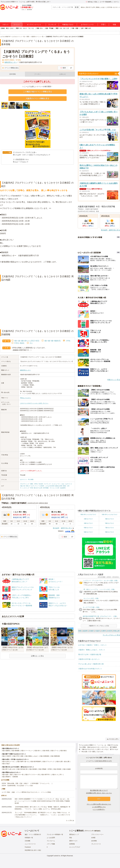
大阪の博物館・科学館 (45, 769)
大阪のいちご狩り (57, 775)
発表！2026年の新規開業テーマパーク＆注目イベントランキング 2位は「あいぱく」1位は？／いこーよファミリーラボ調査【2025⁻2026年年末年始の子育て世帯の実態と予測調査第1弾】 (42, 801)
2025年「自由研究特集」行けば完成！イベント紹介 (17, 786)
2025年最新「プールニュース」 (41, 783)
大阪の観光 (63, 751)
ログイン (116, 2)
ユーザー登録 (6, 792)
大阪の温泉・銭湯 (7, 775)
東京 (21, 28)
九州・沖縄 (84, 28)
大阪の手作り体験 (18, 756)
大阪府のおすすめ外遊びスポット (90, 669)
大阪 (61, 28)
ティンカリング (25, 488)
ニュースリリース (30, 844)
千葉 (29, 28)
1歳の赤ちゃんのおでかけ (109, 514)
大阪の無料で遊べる (23, 762)
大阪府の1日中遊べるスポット (89, 659)
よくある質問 (51, 838)
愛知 (41, 28)
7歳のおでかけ (109, 528)
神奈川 (25, 28)
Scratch (41, 484)
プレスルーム (51, 841)
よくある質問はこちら (99, 807)
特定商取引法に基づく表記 (33, 850)
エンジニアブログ (75, 847)
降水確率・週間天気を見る (62, 528)
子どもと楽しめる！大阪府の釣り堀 (91, 664)
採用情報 (72, 844)
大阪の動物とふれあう (31, 756)
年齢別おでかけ (68, 25)
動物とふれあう (101, 7)
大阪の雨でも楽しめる (8, 769)
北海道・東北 (5, 28)
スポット (6, 25)
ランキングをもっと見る (111, 635)
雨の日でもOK (91, 7)
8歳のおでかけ (88, 532)
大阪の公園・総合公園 (63, 762)
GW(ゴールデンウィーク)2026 (35, 486)
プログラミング (25, 484)
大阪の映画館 (33, 769)
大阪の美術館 (57, 769)
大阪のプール (54, 751)
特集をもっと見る (114, 380)
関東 (17, 28)
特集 (114, 25)
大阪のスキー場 (19, 775)
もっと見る (69, 820)
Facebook (28, 847)
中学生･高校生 (19, 343)
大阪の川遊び (6, 764)
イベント (17, 25)
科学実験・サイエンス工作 (51, 488)
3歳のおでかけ (109, 519)
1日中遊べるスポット (114, 7)
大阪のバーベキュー (27, 751)
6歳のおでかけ (88, 528)
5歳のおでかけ (109, 523)
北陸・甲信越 (49, 28)
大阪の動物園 (15, 751)
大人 (31, 343)
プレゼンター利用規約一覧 (55, 834)
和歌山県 (116, 631)
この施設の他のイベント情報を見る (38, 92)
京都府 (91, 631)
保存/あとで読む (92, 2)
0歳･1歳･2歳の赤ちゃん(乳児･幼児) (27, 341)
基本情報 (13, 74)
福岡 (90, 28)
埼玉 (33, 28)
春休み (83, 7)
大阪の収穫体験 (44, 756)
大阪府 (97, 631)
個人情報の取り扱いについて (99, 790)
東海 (38, 28)
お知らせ (63, 74)
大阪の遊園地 (6, 751)
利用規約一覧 (29, 838)
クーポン (38, 74)
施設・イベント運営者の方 (33, 834)
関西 (57, 28)
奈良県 (110, 631)
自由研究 (63, 488)
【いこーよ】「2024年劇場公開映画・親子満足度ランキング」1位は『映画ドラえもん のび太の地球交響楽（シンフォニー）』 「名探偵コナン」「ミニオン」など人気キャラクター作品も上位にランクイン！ (42, 815)
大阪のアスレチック (48, 762)
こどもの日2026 (50, 486)
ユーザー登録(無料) (106, 2)
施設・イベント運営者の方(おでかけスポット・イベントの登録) (32, 792)
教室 (65, 486)
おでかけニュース (87, 25)
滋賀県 (85, 631)
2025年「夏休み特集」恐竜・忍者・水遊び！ (15, 783)
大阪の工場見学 (6, 756)
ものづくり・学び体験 (27, 479)
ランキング (52, 25)
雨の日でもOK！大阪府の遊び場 (90, 654)
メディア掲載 (51, 844)
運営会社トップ (74, 834)
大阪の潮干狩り (46, 775)
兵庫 (68, 28)
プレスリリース (96, 844)
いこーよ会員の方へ (99, 809)
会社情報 (94, 841)
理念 (71, 838)
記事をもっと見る (37, 656)
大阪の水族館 (67, 769)
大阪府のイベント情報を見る (38, 99)
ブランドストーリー (97, 834)
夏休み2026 (59, 486)
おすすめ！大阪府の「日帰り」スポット (93, 645)
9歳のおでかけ (109, 532)
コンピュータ (56, 484)
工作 (68, 486)
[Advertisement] (38, 269)
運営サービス (73, 841)
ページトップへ (113, 739)
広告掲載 (27, 841)
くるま (62, 484)
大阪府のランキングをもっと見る (99, 626)
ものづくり (69, 484)
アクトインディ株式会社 (93, 831)
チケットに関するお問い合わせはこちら (99, 804)
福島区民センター (25, 370)
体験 (32, 484)
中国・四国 (75, 28)
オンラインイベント (34, 25)
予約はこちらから (25, 398)
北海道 (11, 28)
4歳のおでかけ (88, 523)
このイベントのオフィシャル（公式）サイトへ (34, 403)
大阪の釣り (38, 751)
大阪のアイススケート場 (32, 775)
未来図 (93, 838)
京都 (64, 28)
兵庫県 (103, 631)
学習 (32, 488)
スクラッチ (47, 484)
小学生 (68, 341)
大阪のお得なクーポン (8, 762)
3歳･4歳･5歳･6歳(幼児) (52, 341)
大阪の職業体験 (55, 756)
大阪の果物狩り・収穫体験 (10, 777)
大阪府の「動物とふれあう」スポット (92, 650)
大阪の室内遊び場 (22, 769)
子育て (103, 25)
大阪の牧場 (46, 751)
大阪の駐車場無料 (35, 762)
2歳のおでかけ (88, 519)
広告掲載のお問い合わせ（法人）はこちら (99, 793)
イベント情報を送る (10, 68)
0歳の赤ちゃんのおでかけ (88, 514)
